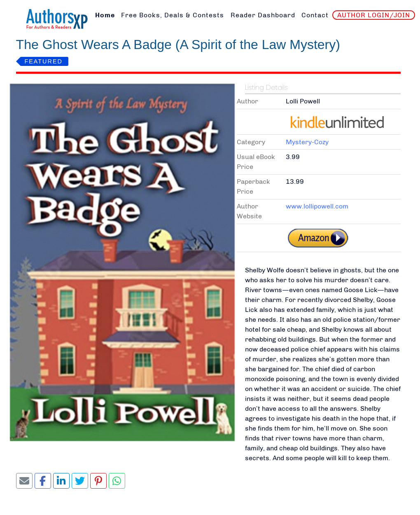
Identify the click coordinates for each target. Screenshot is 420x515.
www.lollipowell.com (317, 206)
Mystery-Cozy (307, 142)
